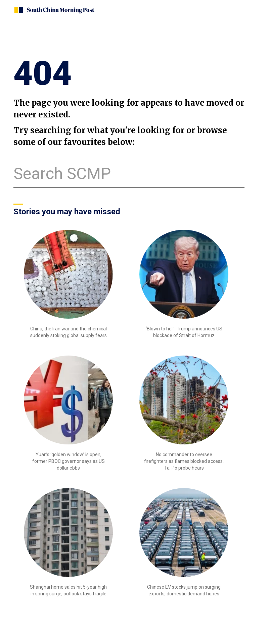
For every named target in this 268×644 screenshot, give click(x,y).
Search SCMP (62, 174)
